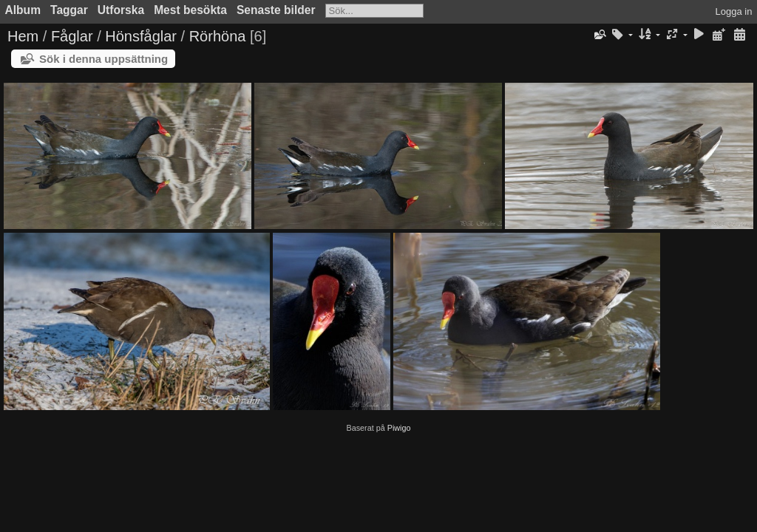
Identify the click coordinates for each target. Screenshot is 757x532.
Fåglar (72, 36)
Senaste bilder (276, 10)
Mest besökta (190, 10)
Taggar (69, 10)
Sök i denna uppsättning (103, 59)
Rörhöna (218, 36)
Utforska (121, 10)
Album (23, 10)
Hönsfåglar (141, 36)
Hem (23, 36)
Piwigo (399, 428)
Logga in (734, 11)
